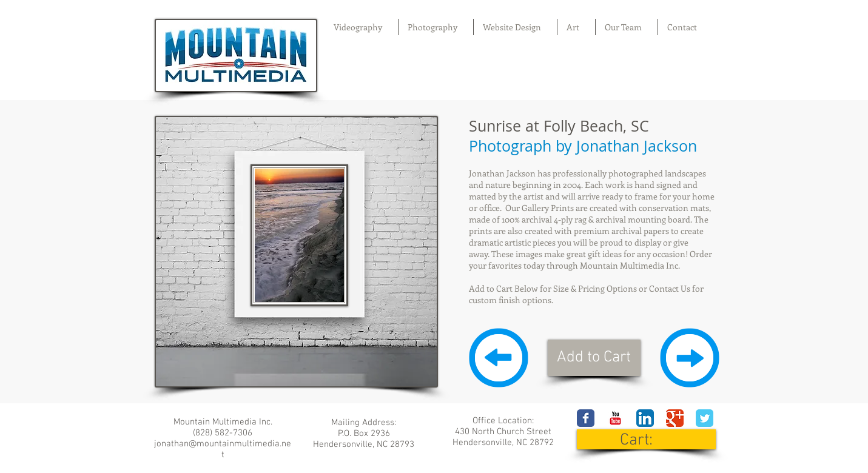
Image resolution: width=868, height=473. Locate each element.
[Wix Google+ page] (675, 418)
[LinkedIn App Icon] (645, 418)
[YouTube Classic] (615, 418)
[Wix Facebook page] (586, 418)
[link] (647, 439)
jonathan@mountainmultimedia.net (223, 449)
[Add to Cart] (594, 358)
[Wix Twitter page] (705, 418)
